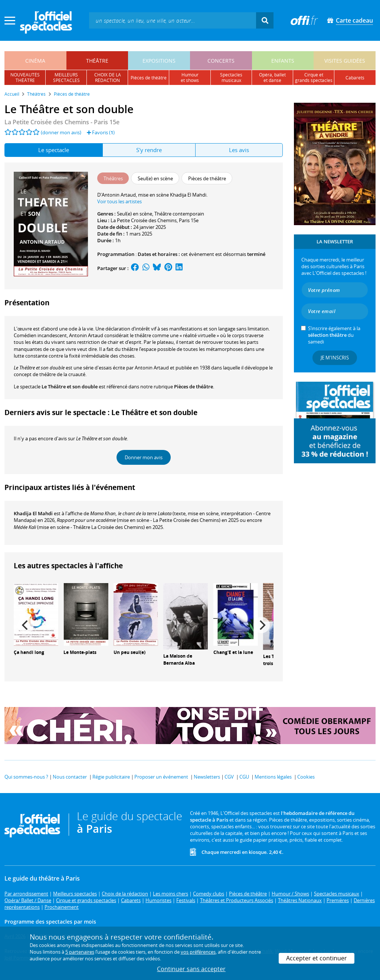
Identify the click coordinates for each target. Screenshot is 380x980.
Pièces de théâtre (194, 387)
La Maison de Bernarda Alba (179, 660)
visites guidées (345, 61)
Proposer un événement (161, 777)
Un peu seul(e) (130, 652)
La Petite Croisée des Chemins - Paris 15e (62, 122)
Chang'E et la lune (233, 652)
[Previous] (26, 625)
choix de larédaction (108, 78)
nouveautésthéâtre (25, 78)
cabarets (355, 78)
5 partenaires (80, 952)
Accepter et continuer (317, 958)
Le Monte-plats (80, 652)
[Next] (262, 625)
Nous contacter (70, 777)
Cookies (306, 777)
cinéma (35, 61)
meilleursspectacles (66, 78)
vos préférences (198, 952)
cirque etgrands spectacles (314, 78)
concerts (221, 61)
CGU (244, 777)
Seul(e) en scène (135, 214)
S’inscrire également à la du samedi (334, 335)
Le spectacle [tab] (54, 150)
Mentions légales (273, 777)
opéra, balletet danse (272, 78)
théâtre (97, 61)
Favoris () (101, 132)
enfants (283, 61)
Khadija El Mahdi (33, 513)
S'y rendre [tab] (149, 150)
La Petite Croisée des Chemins (144, 220)
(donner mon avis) (61, 132)
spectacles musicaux (231, 78)
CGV (229, 777)
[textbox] (173, 20)
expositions (159, 61)
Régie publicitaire (111, 777)
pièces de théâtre (149, 78)
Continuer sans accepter (191, 969)
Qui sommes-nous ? (26, 777)
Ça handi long (29, 652)
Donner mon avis (144, 457)
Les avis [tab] (239, 150)
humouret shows (190, 78)
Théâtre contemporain (179, 214)
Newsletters (207, 777)
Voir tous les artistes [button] (119, 201)
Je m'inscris (335, 358)
